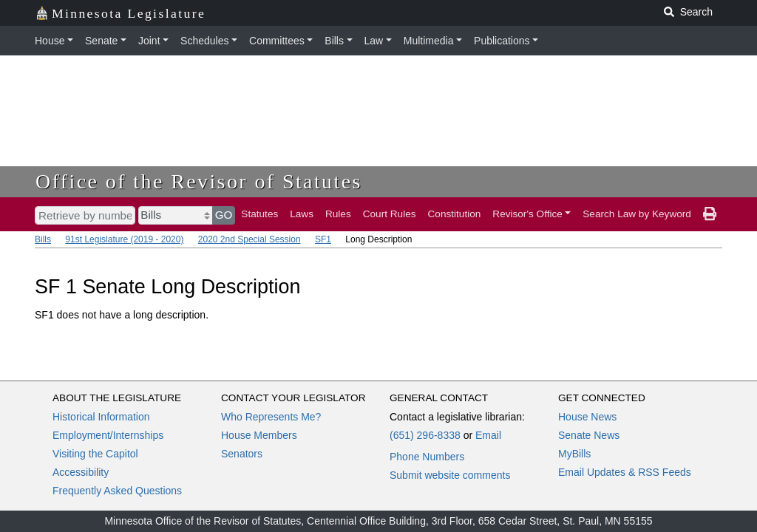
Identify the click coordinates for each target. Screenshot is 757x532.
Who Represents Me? (271, 417)
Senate (101, 41)
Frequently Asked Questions (117, 491)
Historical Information (101, 417)
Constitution (455, 214)
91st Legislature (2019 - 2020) (124, 239)
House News (587, 417)
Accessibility (81, 472)
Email (488, 435)
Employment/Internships (108, 435)
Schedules (204, 41)
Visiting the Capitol (95, 454)
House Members (259, 435)
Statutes (259, 214)
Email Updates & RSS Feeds (625, 472)
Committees (277, 41)
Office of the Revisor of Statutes (199, 181)
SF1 (323, 239)
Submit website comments (450, 475)
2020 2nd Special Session (249, 239)
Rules (338, 214)
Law (374, 41)
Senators (242, 454)
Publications (502, 41)
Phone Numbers (427, 457)
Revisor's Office (527, 214)
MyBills (574, 454)
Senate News (589, 435)
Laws (302, 214)
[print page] (710, 214)
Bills (334, 41)
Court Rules (390, 214)
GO (224, 215)
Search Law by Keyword (637, 214)
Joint (149, 41)
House (50, 41)
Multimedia (429, 41)
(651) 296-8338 (425, 435)
